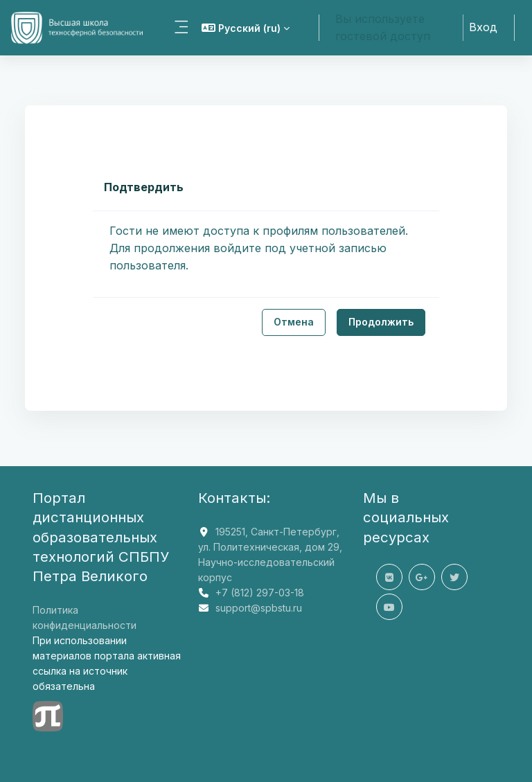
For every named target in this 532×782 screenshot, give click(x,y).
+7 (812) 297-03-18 (260, 593)
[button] (246, 28)
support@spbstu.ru (259, 608)
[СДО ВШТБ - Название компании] (78, 28)
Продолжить (381, 322)
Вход (483, 27)
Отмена (294, 322)
